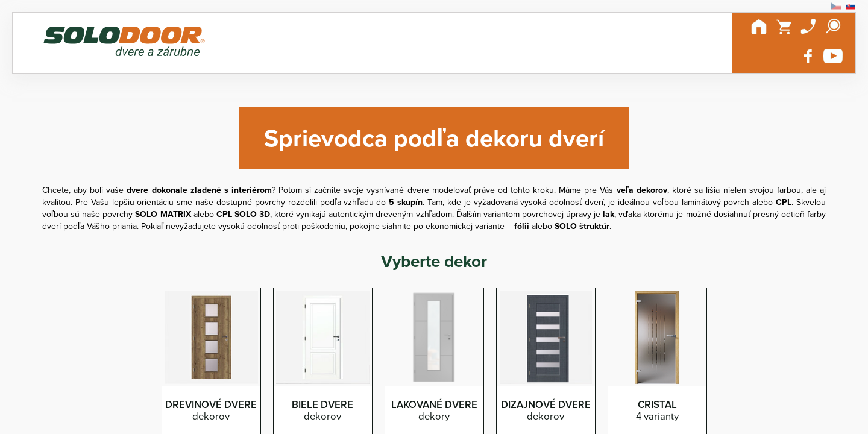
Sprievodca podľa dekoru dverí (434, 138)
